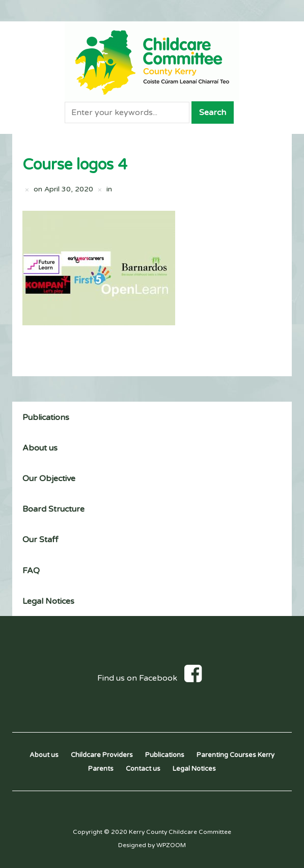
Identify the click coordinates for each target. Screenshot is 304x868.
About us (40, 448)
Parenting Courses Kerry (236, 755)
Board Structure (53, 509)
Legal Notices (48, 601)
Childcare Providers (102, 755)
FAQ (31, 571)
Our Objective (49, 479)
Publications (46, 417)
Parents (101, 769)
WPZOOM (171, 845)
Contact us (143, 769)
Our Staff (40, 540)
